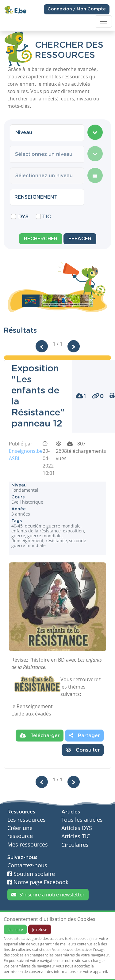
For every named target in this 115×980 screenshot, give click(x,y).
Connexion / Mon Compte (77, 9)
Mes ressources (28, 845)
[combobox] (47, 133)
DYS (23, 217)
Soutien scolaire (31, 874)
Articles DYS (77, 828)
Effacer (80, 239)
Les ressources (27, 820)
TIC (46, 217)
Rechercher (41, 239)
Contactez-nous (27, 865)
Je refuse (40, 929)
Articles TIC (76, 836)
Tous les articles (82, 820)
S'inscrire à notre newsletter (48, 895)
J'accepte (15, 929)
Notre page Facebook (38, 882)
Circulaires (75, 845)
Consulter (83, 750)
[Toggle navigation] (103, 21)
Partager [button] (84, 735)
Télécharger (40, 735)
